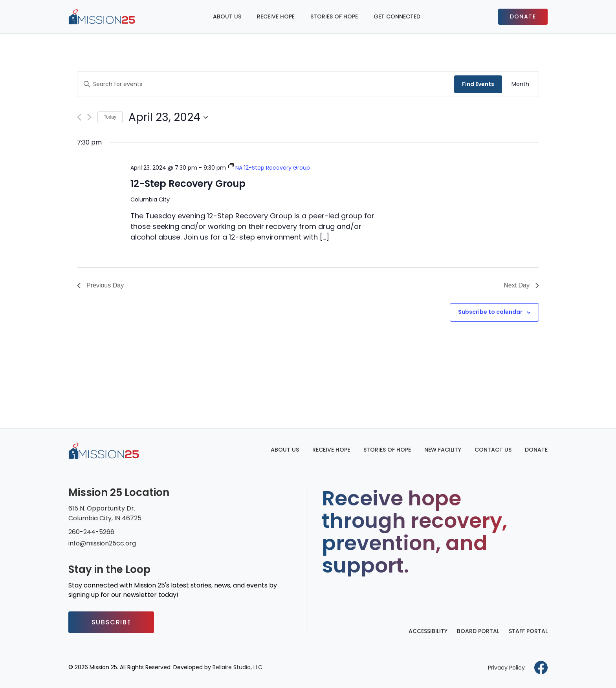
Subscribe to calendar (490, 312)
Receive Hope (276, 16)
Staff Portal (528, 631)
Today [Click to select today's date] (110, 117)
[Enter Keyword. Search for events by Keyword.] (266, 84)
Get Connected (397, 16)
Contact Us (493, 450)
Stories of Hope (334, 16)
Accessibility (428, 631)
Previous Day (100, 285)
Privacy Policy (506, 668)
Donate (523, 16)
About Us (227, 16)
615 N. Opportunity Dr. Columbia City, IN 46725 (105, 513)
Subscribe (111, 622)
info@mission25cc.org (102, 543)
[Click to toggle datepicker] (168, 117)
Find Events (478, 84)
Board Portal (478, 631)
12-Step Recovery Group (188, 184)
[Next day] (89, 117)
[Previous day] (79, 117)
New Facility (443, 450)
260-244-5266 (91, 532)
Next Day (521, 285)
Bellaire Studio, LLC (237, 667)
